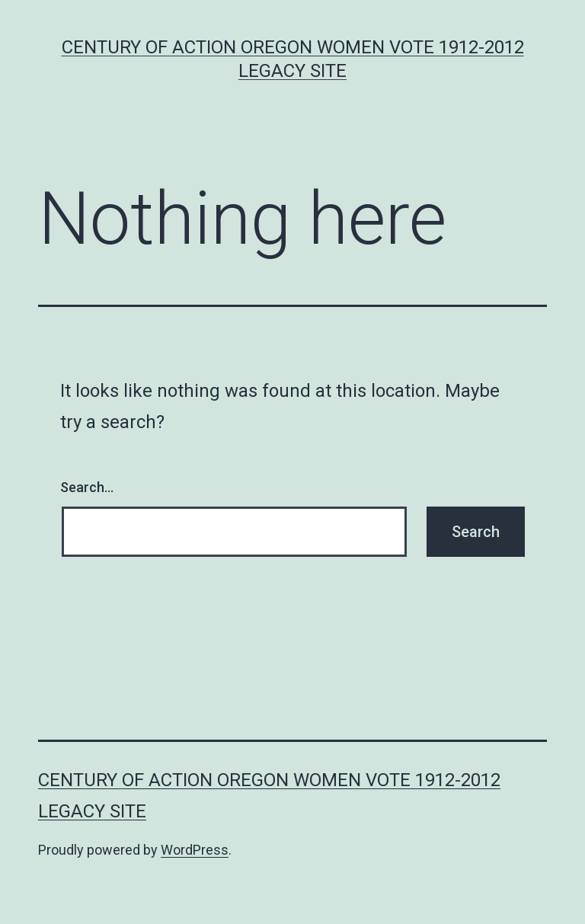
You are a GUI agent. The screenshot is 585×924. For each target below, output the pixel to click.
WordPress (195, 850)
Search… (87, 487)
